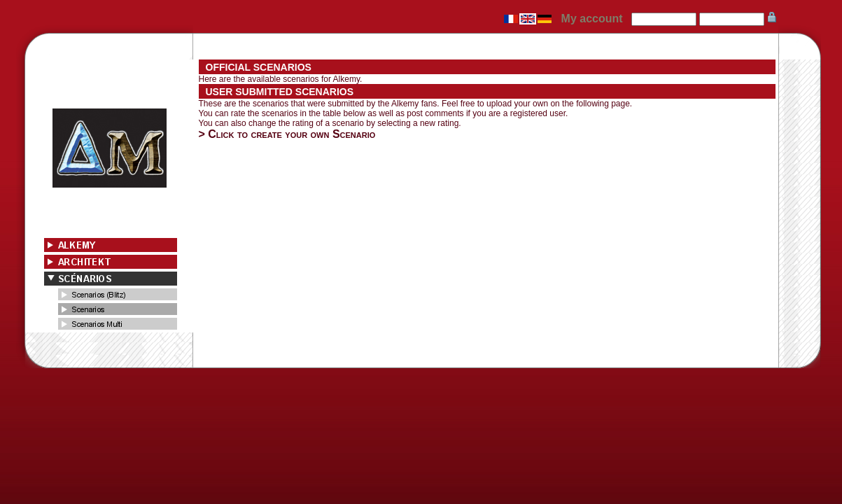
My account (592, 19)
